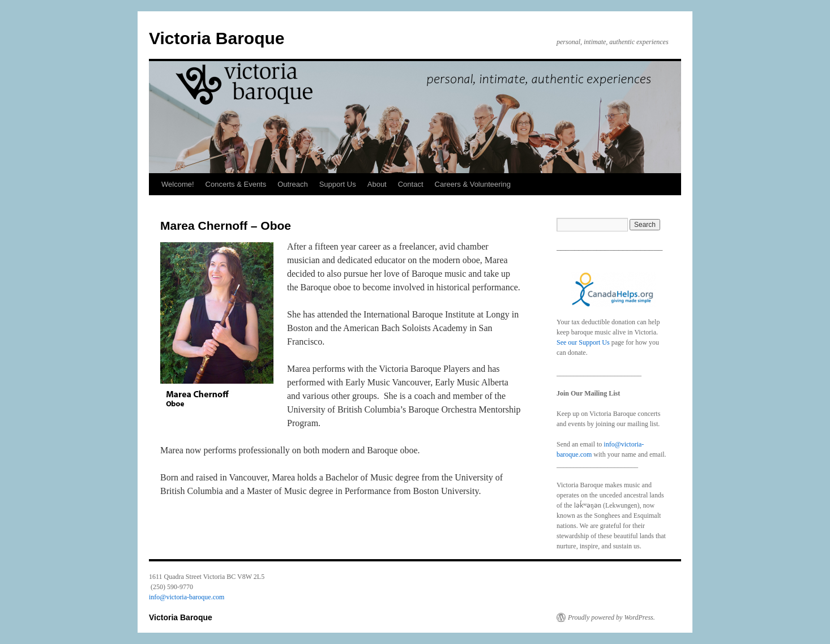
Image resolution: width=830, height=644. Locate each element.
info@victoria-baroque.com (187, 597)
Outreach (292, 184)
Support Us (338, 184)
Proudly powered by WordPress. (611, 617)
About (377, 184)
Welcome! (178, 184)
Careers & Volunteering (473, 184)
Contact (411, 184)
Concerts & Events (236, 184)
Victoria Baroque (217, 38)
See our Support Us (583, 342)
